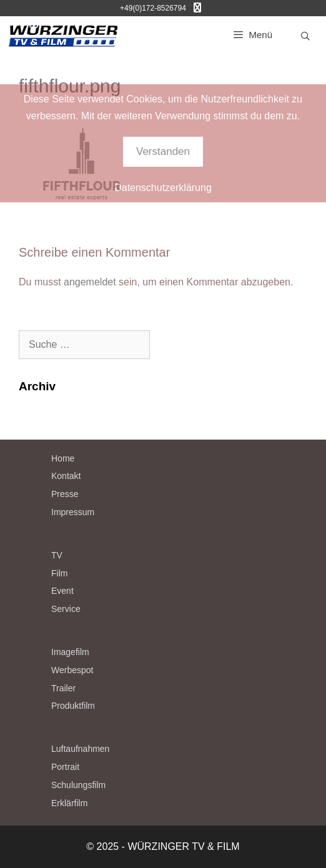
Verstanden (163, 151)
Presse (65, 494)
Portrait (65, 767)
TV (57, 555)
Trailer (63, 688)
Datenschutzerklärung (163, 188)
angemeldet (90, 282)
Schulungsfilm (78, 785)
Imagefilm (70, 652)
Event (62, 591)
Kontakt (66, 476)
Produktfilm (73, 706)
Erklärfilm (69, 803)
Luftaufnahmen (80, 749)
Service (66, 609)
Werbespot (72, 670)
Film (59, 573)
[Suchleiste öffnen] (305, 36)
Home (63, 458)
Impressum (73, 512)
